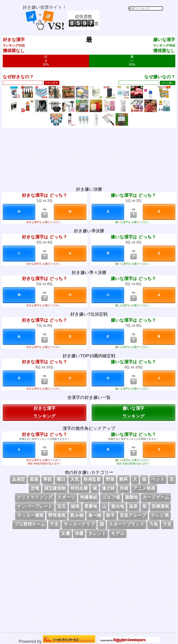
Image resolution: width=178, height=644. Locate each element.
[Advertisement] (132, 20)
